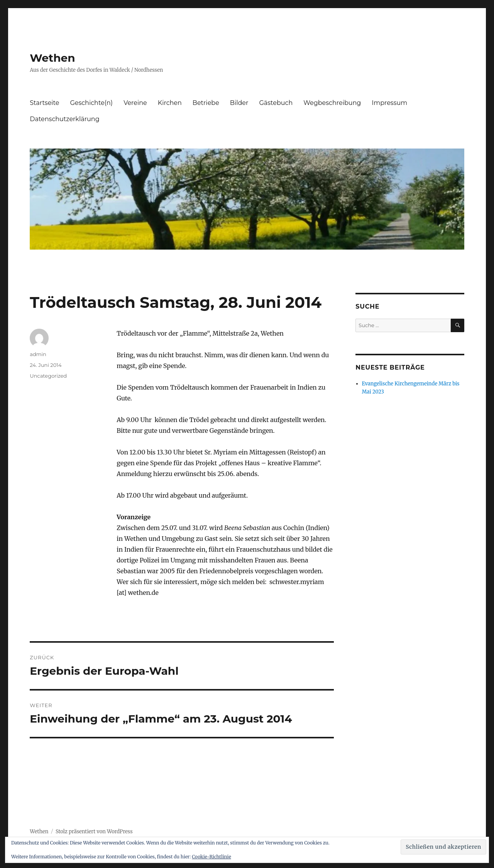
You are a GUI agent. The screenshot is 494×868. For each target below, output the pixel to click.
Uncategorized (48, 376)
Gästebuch (276, 103)
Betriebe (206, 103)
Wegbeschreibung (332, 103)
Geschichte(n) (91, 103)
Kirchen (170, 103)
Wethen (52, 58)
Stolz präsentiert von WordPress (94, 832)
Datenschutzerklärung (64, 119)
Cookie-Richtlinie (211, 857)
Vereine (135, 103)
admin (38, 354)
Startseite (44, 103)
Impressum (389, 103)
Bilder (239, 103)
